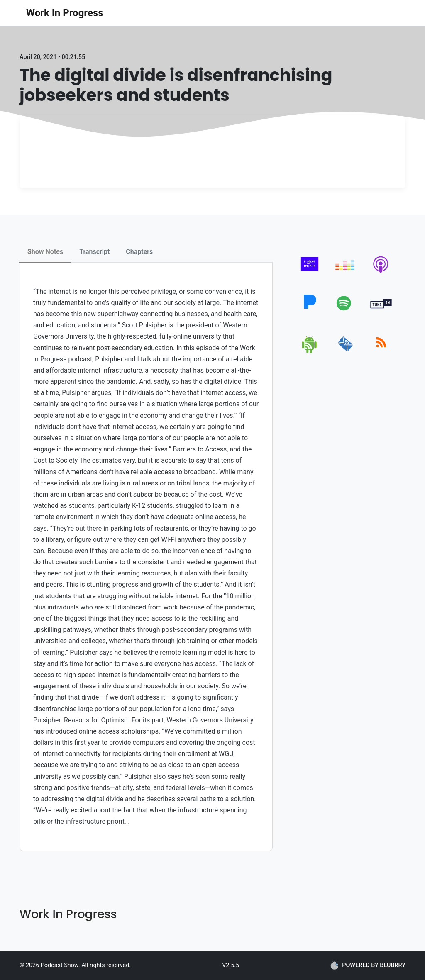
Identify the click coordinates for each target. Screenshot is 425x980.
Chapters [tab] (139, 252)
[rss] (381, 352)
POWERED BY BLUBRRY (368, 965)
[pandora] (310, 312)
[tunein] (381, 312)
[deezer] (346, 273)
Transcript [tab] (94, 252)
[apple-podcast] (381, 273)
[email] (346, 352)
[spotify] (346, 312)
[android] (310, 352)
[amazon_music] (310, 273)
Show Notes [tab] (45, 252)
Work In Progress (65, 13)
